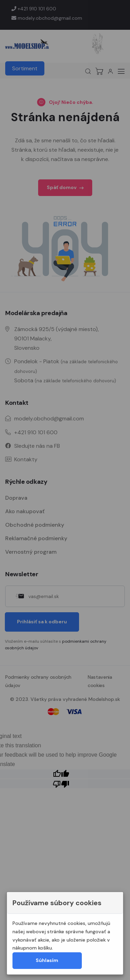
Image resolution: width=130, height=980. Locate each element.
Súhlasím (47, 960)
